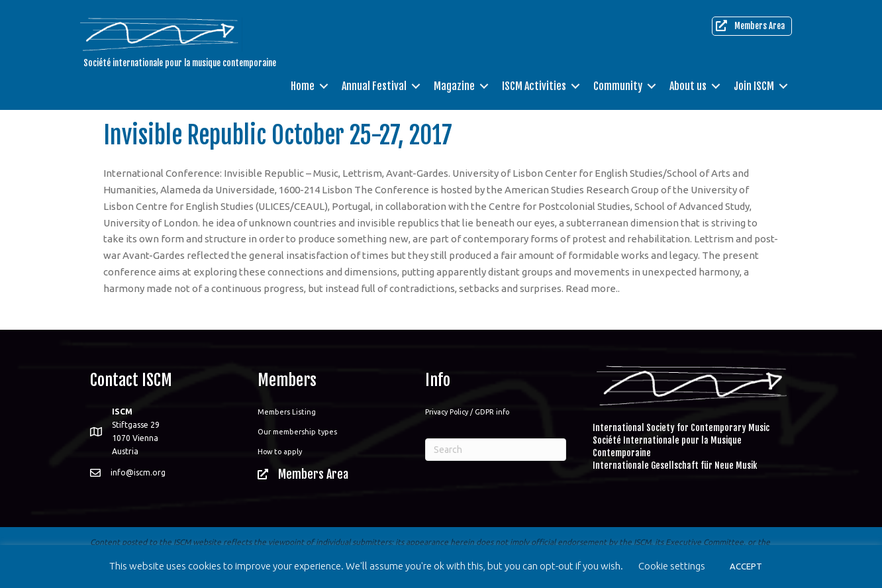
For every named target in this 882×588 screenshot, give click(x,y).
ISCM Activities (534, 86)
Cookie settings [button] (672, 566)
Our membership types (297, 432)
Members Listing (287, 412)
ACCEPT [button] (746, 566)
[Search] (496, 450)
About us (688, 86)
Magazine (454, 86)
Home (303, 86)
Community (618, 86)
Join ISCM (754, 86)
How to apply (280, 452)
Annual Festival (374, 86)
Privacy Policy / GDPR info (467, 412)
